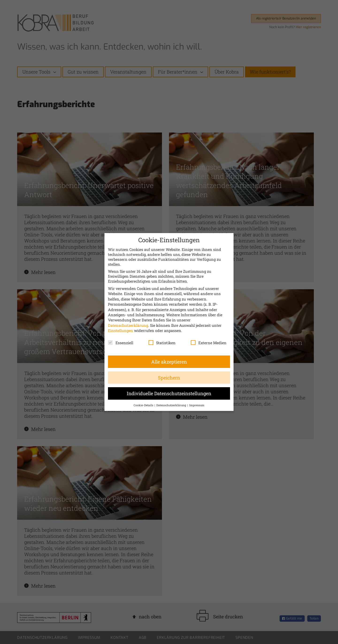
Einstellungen (121, 330)
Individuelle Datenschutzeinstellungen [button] (169, 393)
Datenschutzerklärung (128, 325)
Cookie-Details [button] (144, 405)
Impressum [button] (197, 405)
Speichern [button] (169, 378)
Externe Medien (209, 343)
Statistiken (162, 343)
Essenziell (121, 343)
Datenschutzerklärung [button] (172, 405)
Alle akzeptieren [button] (169, 362)
